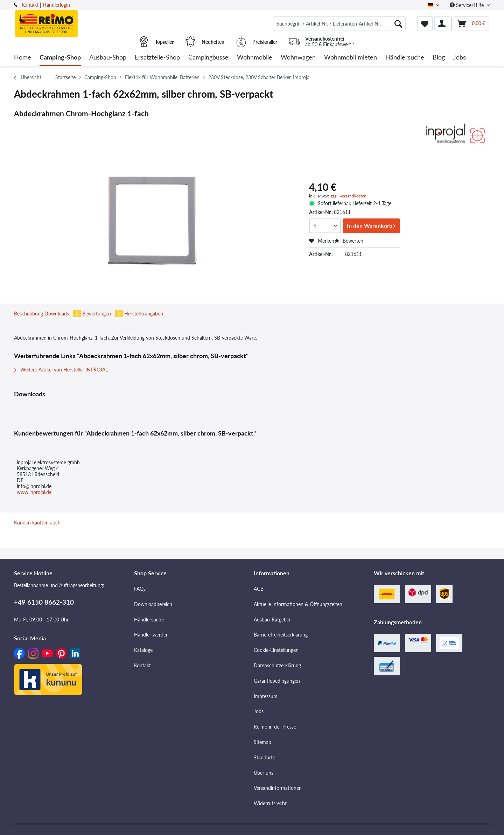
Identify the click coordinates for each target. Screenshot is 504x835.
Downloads (63, 314)
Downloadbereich (153, 604)
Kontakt (30, 5)
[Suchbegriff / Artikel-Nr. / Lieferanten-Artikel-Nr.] (339, 23)
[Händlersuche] (405, 58)
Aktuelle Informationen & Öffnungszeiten (298, 604)
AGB (259, 589)
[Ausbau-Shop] (108, 58)
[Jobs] (460, 58)
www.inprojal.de (34, 492)
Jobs (259, 711)
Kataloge (143, 650)
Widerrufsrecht (270, 803)
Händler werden (151, 635)
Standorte (264, 757)
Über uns (264, 773)
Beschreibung (29, 314)
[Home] (23, 58)
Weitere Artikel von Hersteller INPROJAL (61, 370)
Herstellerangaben (144, 314)
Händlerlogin (56, 5)
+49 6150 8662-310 (44, 602)
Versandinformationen (278, 788)
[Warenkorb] (471, 23)
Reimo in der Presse (275, 727)
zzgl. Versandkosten (349, 196)
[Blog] (439, 58)
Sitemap (262, 742)
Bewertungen (103, 314)
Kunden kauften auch (37, 523)
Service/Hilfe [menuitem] (467, 5)
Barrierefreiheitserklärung (281, 635)
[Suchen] (398, 23)
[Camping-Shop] (60, 58)
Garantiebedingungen (277, 681)
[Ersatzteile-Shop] (157, 58)
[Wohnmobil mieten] (351, 58)
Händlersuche (149, 620)
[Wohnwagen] (298, 58)
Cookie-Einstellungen (276, 650)
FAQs (140, 589)
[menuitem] (339, 23)
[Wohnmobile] (255, 58)
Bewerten (349, 241)
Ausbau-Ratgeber (272, 620)
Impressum (266, 696)
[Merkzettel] (425, 23)
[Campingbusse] (208, 58)
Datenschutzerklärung (277, 665)
